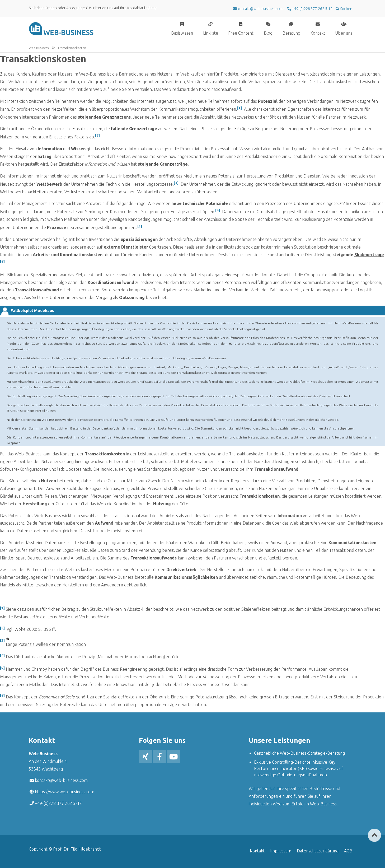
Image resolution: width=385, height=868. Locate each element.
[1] (240, 108)
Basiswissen (182, 33)
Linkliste (211, 33)
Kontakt (318, 33)
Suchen (346, 9)
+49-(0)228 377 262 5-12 (312, 9)
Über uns (344, 33)
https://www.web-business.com (65, 792)
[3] (176, 183)
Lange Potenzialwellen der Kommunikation (46, 644)
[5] (140, 226)
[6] (2, 262)
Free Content (241, 33)
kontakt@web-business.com (61, 780)
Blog (268, 33)
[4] (218, 210)
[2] (97, 136)
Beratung (291, 33)
